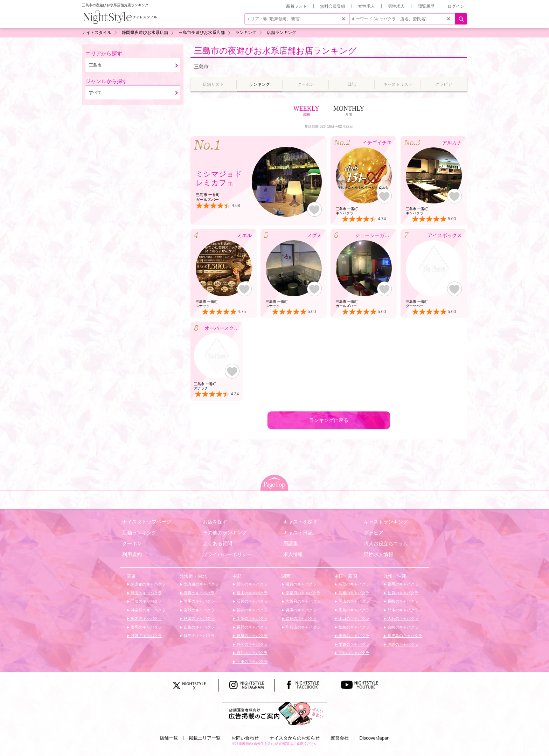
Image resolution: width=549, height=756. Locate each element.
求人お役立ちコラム (386, 543)
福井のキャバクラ (252, 610)
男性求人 (396, 6)
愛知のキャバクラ (252, 653)
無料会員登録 (333, 6)
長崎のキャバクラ (402, 601)
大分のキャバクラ (402, 618)
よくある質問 (217, 543)
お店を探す (215, 522)
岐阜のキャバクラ (252, 636)
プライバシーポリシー (227, 554)
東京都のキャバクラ (148, 584)
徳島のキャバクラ (353, 627)
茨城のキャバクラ (146, 636)
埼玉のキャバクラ (146, 593)
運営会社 (340, 738)
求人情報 (293, 554)
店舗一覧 (169, 738)
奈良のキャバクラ (301, 618)
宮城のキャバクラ (199, 610)
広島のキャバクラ (353, 610)
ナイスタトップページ (147, 522)
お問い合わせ (245, 738)
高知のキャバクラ (353, 653)
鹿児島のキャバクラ (404, 636)
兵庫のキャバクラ (301, 610)
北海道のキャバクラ (201, 584)
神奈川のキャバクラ (148, 610)
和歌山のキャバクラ (303, 627)
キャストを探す (300, 522)
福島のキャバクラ (199, 636)
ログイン (456, 6)
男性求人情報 (378, 554)
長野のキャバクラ (252, 627)
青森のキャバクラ (199, 593)
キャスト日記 (298, 533)
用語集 (291, 543)
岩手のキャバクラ (199, 601)
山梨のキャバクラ (252, 618)
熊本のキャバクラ (402, 610)
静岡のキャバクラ (252, 644)
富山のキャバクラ (252, 593)
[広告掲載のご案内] (274, 713)
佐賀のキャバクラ (402, 593)
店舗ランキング (139, 533)
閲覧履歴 (426, 6)
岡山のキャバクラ (353, 601)
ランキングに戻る (329, 420)
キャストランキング (386, 522)
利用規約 (132, 554)
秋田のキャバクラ (199, 618)
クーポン (132, 543)
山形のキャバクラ (199, 627)
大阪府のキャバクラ (303, 601)
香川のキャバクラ (353, 636)
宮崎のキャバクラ (402, 627)
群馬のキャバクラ (146, 627)
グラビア (374, 533)
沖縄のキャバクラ (402, 644)
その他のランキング (225, 533)
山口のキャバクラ (353, 618)
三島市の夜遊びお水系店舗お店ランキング (275, 51)
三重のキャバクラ (252, 661)
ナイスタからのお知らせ (295, 738)
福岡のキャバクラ (402, 584)
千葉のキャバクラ (146, 601)
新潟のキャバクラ (252, 584)
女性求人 (367, 6)
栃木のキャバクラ (146, 618)
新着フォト (297, 6)
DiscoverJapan (375, 738)
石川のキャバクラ (252, 601)
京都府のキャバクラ (303, 593)
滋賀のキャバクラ (301, 584)
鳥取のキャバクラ (353, 584)
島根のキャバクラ (353, 593)
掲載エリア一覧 (205, 738)
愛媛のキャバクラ (353, 644)
